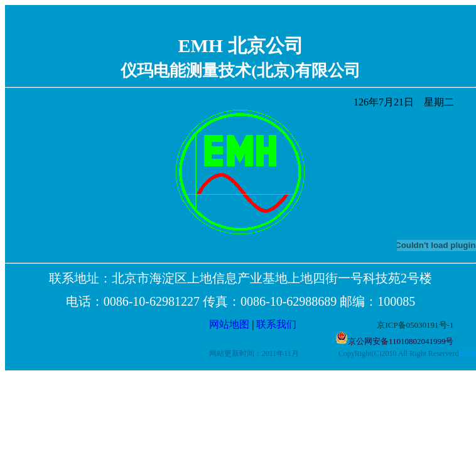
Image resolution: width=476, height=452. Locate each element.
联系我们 (316, 324)
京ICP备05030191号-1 (415, 325)
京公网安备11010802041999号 (401, 341)
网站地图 (229, 324)
